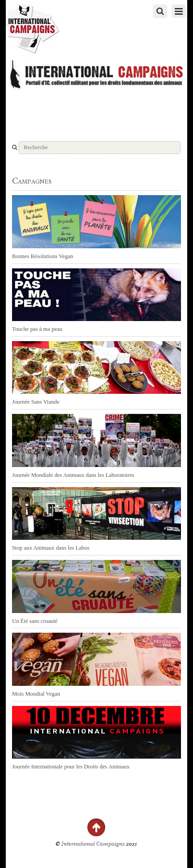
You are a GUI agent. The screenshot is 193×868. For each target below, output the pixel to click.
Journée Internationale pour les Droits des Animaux (71, 767)
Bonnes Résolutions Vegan (43, 256)
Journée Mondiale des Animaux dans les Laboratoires (73, 475)
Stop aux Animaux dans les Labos (51, 548)
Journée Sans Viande (36, 402)
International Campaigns (93, 844)
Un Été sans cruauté (35, 621)
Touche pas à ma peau (37, 329)
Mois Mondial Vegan (36, 694)
